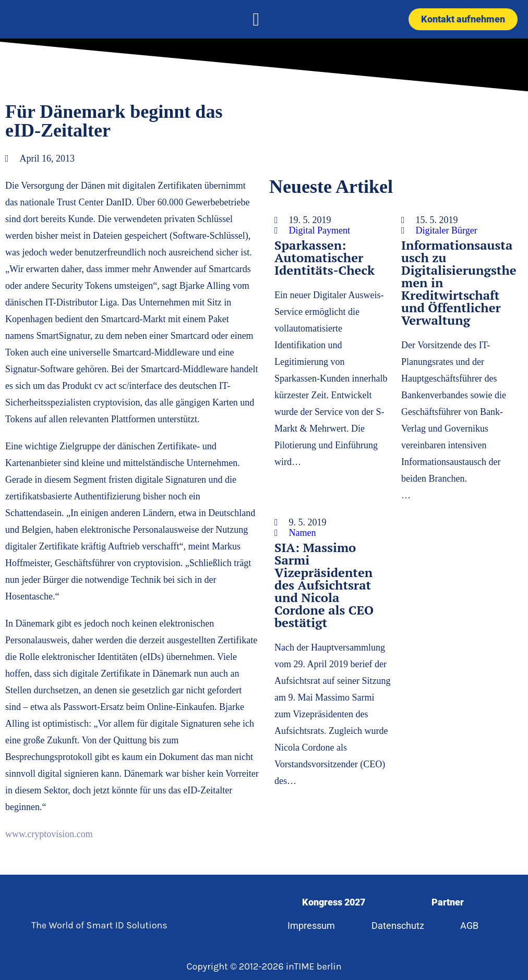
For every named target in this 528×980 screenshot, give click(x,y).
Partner (448, 902)
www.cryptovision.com (49, 834)
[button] (256, 20)
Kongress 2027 (334, 902)
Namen (303, 533)
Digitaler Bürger (447, 230)
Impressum (311, 926)
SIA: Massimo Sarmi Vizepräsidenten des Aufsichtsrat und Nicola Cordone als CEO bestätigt (324, 585)
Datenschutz (398, 926)
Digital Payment (320, 230)
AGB (469, 926)
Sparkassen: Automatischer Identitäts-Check (325, 258)
